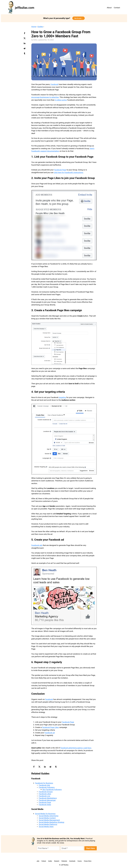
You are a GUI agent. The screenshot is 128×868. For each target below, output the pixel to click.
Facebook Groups (46, 792)
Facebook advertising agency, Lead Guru (76, 748)
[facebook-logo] (25, 34)
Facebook (54, 84)
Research (57, 861)
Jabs (38, 861)
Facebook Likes (45, 794)
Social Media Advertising (49, 816)
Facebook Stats (45, 805)
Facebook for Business (44, 783)
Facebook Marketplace (48, 798)
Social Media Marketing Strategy (52, 822)
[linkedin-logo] (25, 44)
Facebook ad (50, 733)
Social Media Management (49, 820)
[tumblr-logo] (25, 54)
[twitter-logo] (25, 39)
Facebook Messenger (47, 800)
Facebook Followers (47, 787)
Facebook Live (44, 796)
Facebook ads (37, 545)
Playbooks (64, 861)
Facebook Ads (44, 785)
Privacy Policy (88, 861)
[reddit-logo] (25, 49)
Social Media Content (47, 818)
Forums (80, 861)
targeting (62, 397)
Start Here (91, 848)
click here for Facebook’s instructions (68, 173)
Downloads (72, 861)
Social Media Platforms (48, 824)
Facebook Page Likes (50, 727)
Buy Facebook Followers (52, 790)
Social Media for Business (45, 814)
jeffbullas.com (25, 8)
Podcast (44, 861)
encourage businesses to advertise (45, 97)
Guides (40, 27)
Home (34, 27)
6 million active (61, 100)
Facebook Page (60, 170)
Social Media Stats (46, 827)
